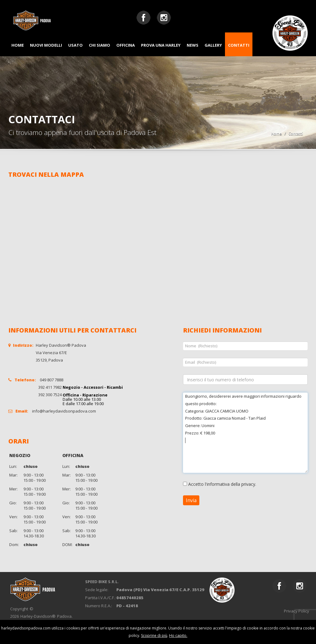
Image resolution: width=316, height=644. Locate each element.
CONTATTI (239, 45)
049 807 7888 (52, 380)
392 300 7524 (50, 395)
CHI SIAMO (100, 45)
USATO (75, 45)
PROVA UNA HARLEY (161, 45)
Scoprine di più (154, 636)
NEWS (193, 45)
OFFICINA (126, 45)
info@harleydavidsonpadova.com (64, 411)
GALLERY (213, 45)
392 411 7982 (50, 387)
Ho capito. (178, 636)
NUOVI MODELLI (46, 45)
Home (276, 134)
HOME (18, 45)
